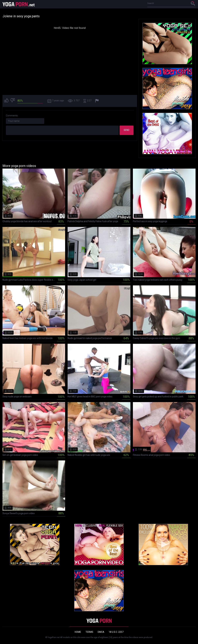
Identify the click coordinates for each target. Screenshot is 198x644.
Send (127, 130)
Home (78, 632)
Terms (89, 632)
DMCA (101, 632)
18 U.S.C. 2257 (116, 632)
